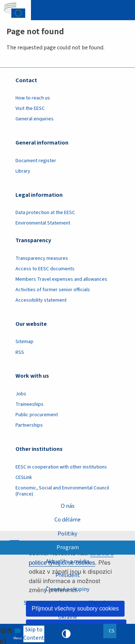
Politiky (67, 534)
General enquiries (35, 119)
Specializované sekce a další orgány (67, 603)
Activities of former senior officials (53, 290)
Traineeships (30, 404)
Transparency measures (42, 258)
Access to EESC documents (45, 269)
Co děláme (67, 520)
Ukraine (67, 617)
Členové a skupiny (67, 589)
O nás (68, 506)
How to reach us (33, 98)
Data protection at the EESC (45, 213)
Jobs (21, 394)
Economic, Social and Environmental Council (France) (62, 491)
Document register (36, 161)
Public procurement (37, 415)
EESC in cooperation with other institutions (61, 467)
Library (23, 171)
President (68, 575)
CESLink (24, 478)
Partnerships (29, 425)
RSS (20, 352)
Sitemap (24, 342)
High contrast (66, 634)
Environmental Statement (43, 223)
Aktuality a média (67, 561)
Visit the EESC (30, 108)
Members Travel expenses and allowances (61, 279)
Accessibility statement (41, 300)
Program (68, 547)
